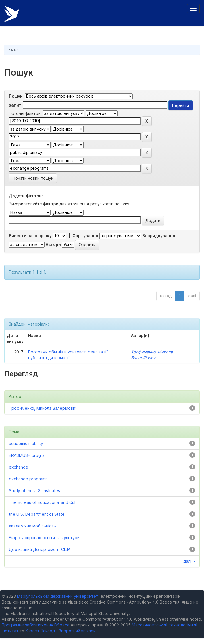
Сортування (85, 236)
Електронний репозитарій (12, 14)
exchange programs (28, 479)
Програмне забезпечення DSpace (36, 625)
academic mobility (26, 443)
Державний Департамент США (40, 549)
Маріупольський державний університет (58, 596)
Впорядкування (159, 236)
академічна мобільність (32, 526)
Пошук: (16, 96)
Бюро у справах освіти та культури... (46, 538)
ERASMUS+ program (28, 455)
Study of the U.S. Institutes (34, 491)
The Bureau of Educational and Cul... (44, 502)
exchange (19, 467)
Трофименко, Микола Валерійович (43, 408)
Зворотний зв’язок (77, 631)
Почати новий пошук (33, 178)
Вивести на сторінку (30, 236)
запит (15, 105)
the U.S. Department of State (37, 514)
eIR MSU (15, 50)
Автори (53, 244)
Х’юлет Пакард (40, 631)
